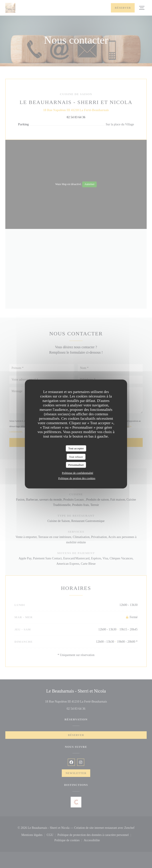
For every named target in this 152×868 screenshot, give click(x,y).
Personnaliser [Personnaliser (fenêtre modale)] (76, 465)
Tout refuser (76, 457)
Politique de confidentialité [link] (78, 473)
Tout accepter (76, 448)
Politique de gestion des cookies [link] (77, 478)
